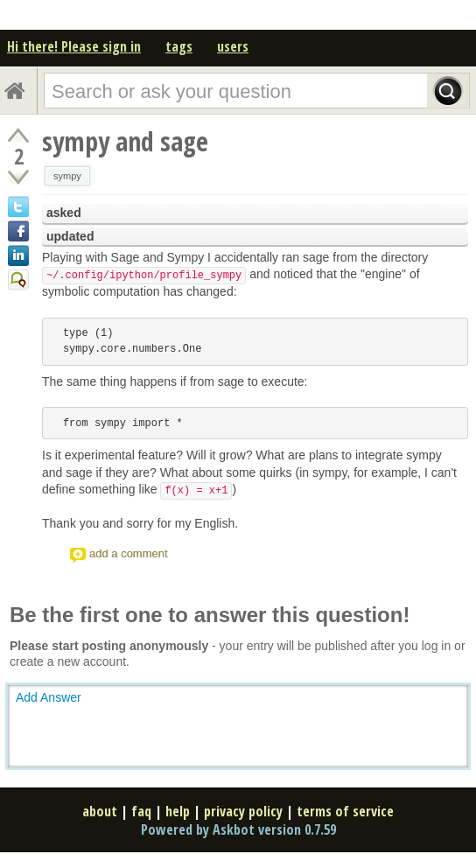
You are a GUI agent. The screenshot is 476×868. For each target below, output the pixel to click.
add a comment (129, 553)
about (100, 811)
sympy (67, 176)
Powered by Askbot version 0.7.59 (238, 829)
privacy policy (243, 811)
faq (141, 811)
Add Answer (49, 697)
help (178, 811)
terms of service (345, 811)
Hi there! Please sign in (74, 46)
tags (179, 46)
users (233, 46)
